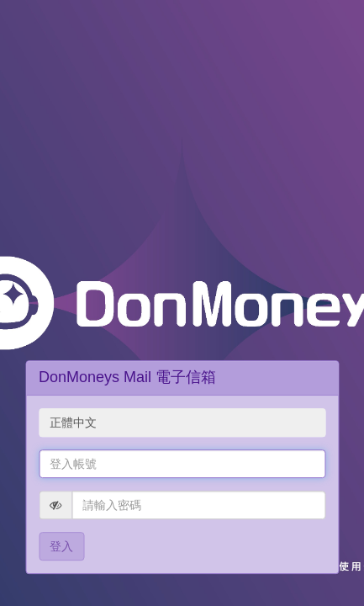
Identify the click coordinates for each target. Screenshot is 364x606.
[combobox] (182, 423)
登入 (61, 546)
